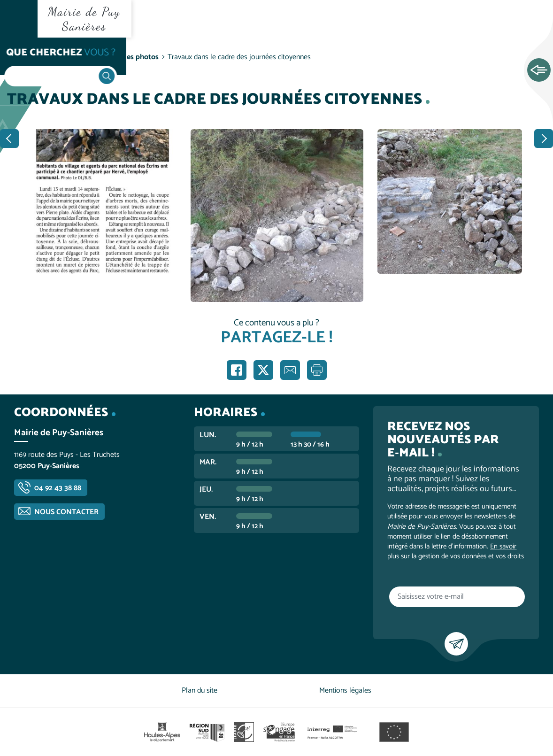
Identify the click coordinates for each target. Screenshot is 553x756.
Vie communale (73, 57)
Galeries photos (133, 57)
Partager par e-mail (290, 370)
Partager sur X (263, 370)
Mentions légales (345, 690)
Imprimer (317, 370)
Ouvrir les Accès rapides (539, 70)
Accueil (26, 57)
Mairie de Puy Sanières (84, 19)
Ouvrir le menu (19, 19)
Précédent (9, 139)
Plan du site (200, 690)
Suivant (544, 139)
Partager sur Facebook (237, 370)
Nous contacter (66, 512)
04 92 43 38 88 (58, 488)
